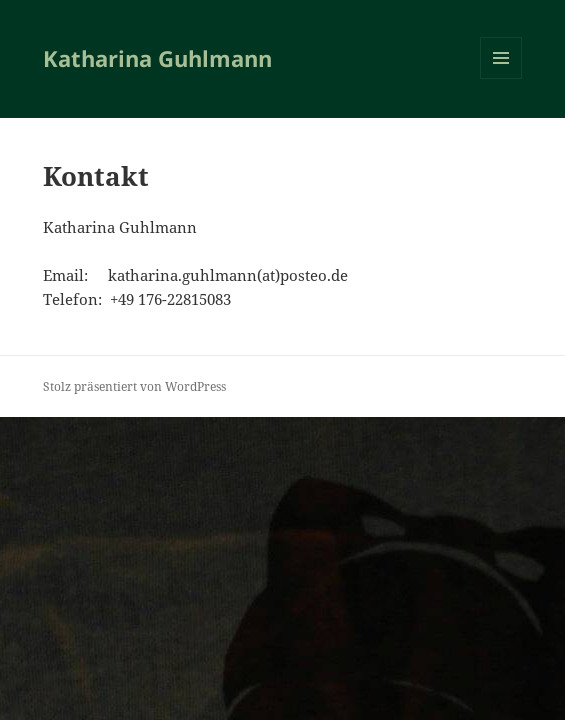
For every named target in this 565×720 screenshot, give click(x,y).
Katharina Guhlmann (157, 58)
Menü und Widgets (501, 78)
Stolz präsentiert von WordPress (134, 386)
